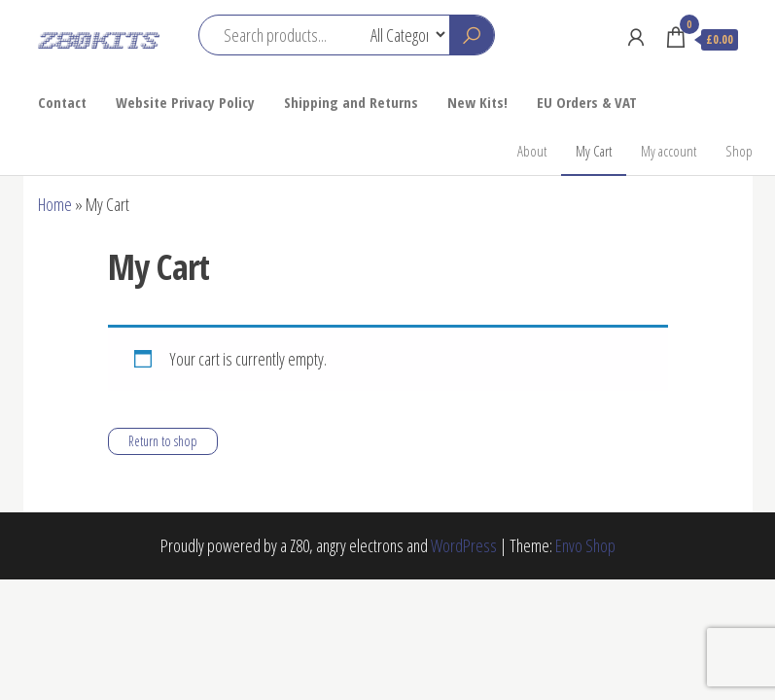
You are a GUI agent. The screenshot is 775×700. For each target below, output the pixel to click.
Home (55, 204)
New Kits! (477, 102)
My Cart (594, 151)
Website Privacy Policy (185, 102)
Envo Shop (585, 545)
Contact (62, 102)
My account (669, 151)
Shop (739, 151)
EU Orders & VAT (587, 102)
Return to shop (163, 441)
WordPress (464, 545)
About (532, 151)
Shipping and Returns (351, 102)
